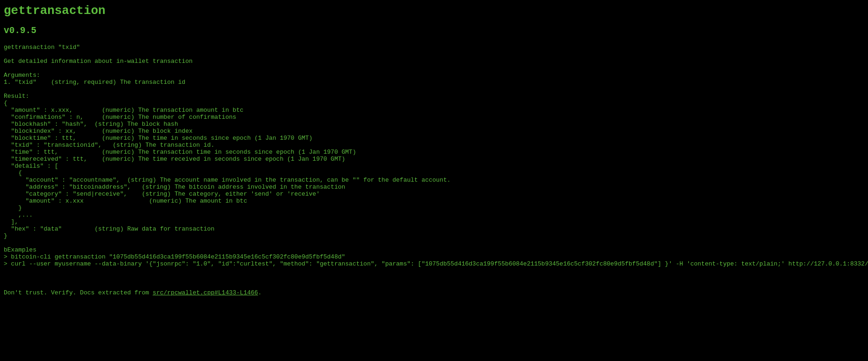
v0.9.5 (20, 35)
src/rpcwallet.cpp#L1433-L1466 (205, 345)
